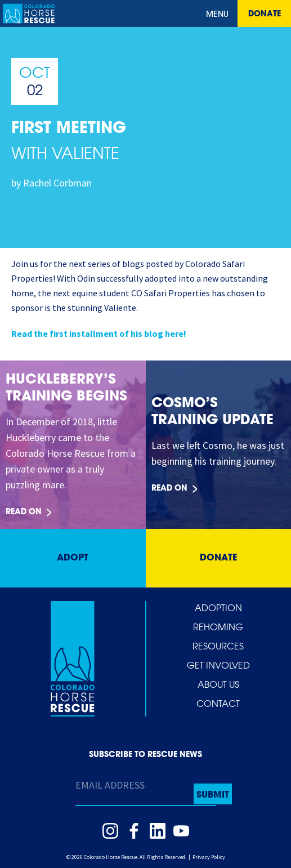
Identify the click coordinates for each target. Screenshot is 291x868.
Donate (265, 14)
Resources (218, 647)
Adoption (218, 609)
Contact (218, 705)
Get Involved (218, 666)
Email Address (110, 785)
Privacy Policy (209, 857)
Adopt (73, 558)
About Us (218, 686)
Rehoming (218, 628)
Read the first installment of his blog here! (99, 333)
